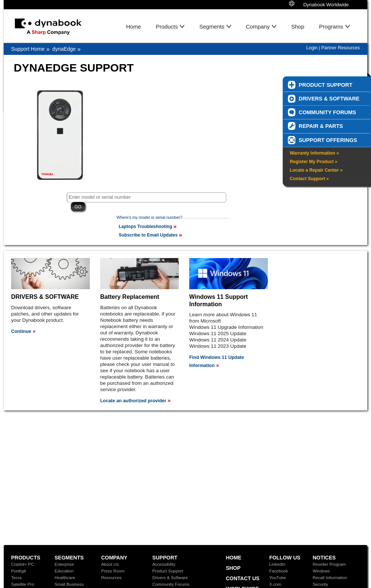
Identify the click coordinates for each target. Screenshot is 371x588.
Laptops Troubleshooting (145, 227)
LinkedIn (277, 564)
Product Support (168, 571)
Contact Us (243, 578)
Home (134, 27)
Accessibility (164, 564)
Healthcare (65, 578)
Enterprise (64, 564)
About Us (110, 564)
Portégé (19, 571)
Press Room (113, 571)
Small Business (69, 584)
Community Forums (171, 584)
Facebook (279, 571)
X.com (275, 584)
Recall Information (330, 578)
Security (321, 584)
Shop (298, 27)
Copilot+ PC (23, 564)
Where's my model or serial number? (149, 217)
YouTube (278, 578)
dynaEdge (64, 49)
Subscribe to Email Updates (148, 235)
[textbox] (147, 197)
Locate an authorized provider (133, 401)
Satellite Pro (23, 584)
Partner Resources (341, 48)
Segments (212, 27)
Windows (321, 571)
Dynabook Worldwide (319, 4)
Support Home (28, 49)
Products (167, 27)
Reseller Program (329, 564)
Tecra (16, 578)
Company (258, 27)
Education (64, 571)
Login (312, 48)
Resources (111, 578)
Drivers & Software (170, 578)
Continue (21, 331)
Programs (331, 27)
